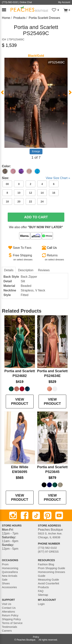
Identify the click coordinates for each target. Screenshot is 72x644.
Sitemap (43, 595)
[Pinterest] (48, 515)
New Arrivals (10, 576)
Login (41, 604)
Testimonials (10, 627)
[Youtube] (59, 515)
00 (7, 184)
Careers (7, 631)
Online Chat (26, 2)
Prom (5, 564)
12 (31, 193)
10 (19, 193)
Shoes (6, 583)
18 (7, 202)
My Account (64, 2)
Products (19, 18)
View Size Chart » (58, 178)
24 (42, 202)
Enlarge (36, 151)
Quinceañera (10, 572)
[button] (4, 10)
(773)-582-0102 (10, 2)
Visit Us (7, 604)
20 (19, 202)
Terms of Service (12, 623)
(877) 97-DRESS (48, 552)
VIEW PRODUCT (20, 402)
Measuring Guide (49, 580)
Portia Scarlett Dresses (45, 18)
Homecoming (10, 568)
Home (6, 18)
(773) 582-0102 (47, 548)
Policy (36, 637)
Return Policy (10, 615)
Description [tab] (26, 270)
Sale (5, 580)
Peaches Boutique (26, 640)
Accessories (9, 587)
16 (54, 193)
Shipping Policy (11, 619)
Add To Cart (36, 217)
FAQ (41, 591)
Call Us (52, 248)
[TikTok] (36, 515)
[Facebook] (25, 515)
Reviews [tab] (44, 270)
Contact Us (9, 608)
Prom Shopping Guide (52, 568)
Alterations (8, 612)
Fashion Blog (46, 564)
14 (42, 193)
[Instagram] (13, 515)
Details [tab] (9, 270)
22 (31, 202)
